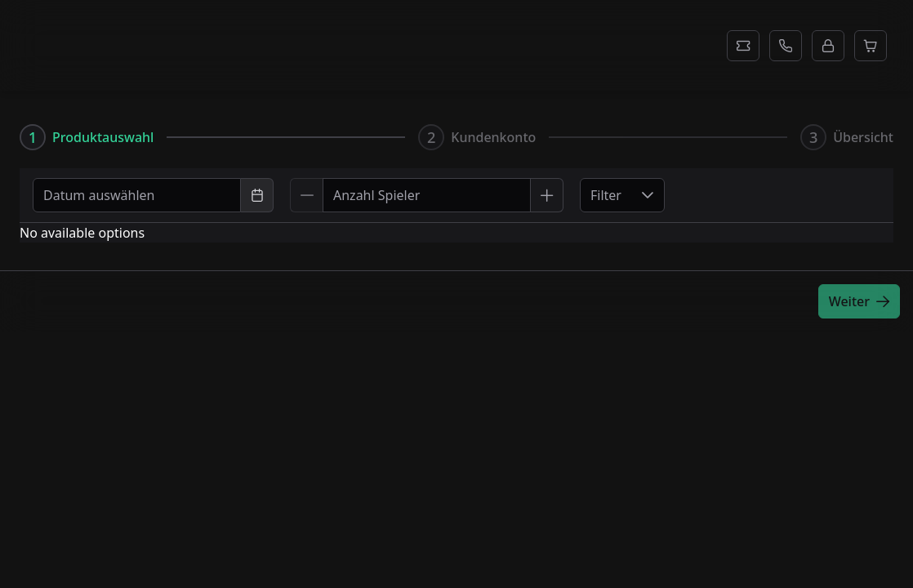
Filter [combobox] (606, 195)
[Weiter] (859, 301)
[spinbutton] (427, 195)
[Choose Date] (257, 195)
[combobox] (137, 195)
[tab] (87, 137)
